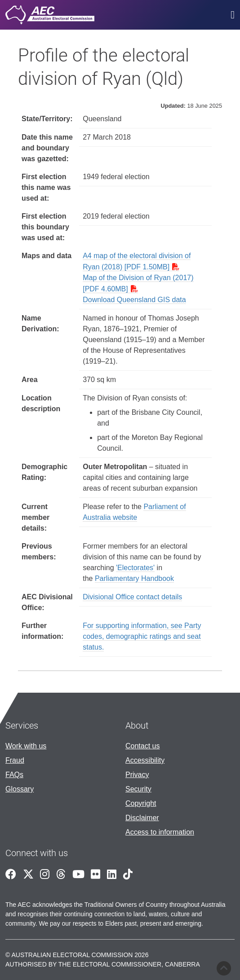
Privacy (137, 775)
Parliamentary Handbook (134, 578)
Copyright (141, 803)
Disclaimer (142, 818)
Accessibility (145, 760)
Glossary (20, 789)
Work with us (26, 746)
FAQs (14, 775)
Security (138, 789)
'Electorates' (135, 568)
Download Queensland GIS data (134, 300)
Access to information (160, 832)
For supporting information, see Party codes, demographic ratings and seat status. (142, 636)
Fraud (15, 760)
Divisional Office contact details (132, 597)
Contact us (142, 746)
